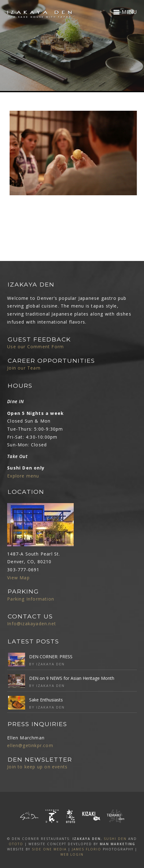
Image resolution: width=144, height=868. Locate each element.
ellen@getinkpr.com (30, 745)
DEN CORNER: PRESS (51, 657)
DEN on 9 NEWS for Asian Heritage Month (72, 678)
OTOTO (16, 844)
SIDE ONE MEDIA (49, 849)
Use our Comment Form (35, 347)
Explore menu (23, 476)
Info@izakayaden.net (32, 624)
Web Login (72, 854)
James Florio (87, 849)
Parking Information (31, 599)
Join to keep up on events (37, 767)
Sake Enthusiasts (46, 700)
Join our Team (24, 368)
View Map (18, 578)
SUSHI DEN (115, 839)
